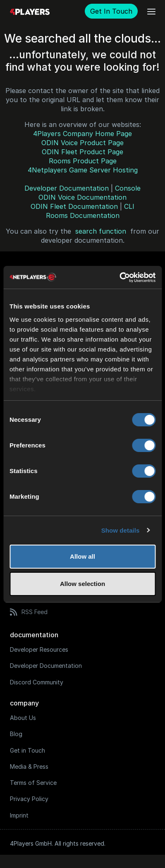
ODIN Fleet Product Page (82, 152)
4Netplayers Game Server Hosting (83, 170)
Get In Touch (111, 11)
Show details (121, 530)
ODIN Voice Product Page (82, 143)
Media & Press (29, 766)
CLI (129, 206)
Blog (16, 734)
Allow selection (82, 584)
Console (128, 188)
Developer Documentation (67, 188)
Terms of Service (33, 783)
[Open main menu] (151, 11)
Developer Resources (39, 649)
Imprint (19, 815)
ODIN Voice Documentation (82, 197)
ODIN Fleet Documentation (74, 206)
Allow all (82, 556)
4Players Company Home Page (82, 134)
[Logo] (30, 12)
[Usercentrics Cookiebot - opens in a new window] (119, 277)
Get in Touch (27, 750)
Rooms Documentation (83, 215)
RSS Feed (29, 612)
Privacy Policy (29, 799)
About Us (23, 718)
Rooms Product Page (83, 161)
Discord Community (37, 682)
